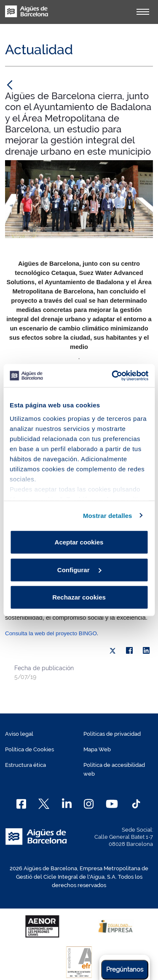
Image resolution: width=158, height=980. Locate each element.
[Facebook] (21, 804)
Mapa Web (97, 749)
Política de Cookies (29, 749)
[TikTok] (136, 804)
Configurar (79, 569)
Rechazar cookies (79, 597)
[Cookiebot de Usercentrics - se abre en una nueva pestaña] (112, 375)
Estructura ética (25, 765)
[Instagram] (89, 804)
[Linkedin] (67, 804)
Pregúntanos (125, 969)
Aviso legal (19, 734)
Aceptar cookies (79, 542)
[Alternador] (143, 12)
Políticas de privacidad (112, 734)
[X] (112, 651)
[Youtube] (112, 804)
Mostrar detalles (108, 515)
